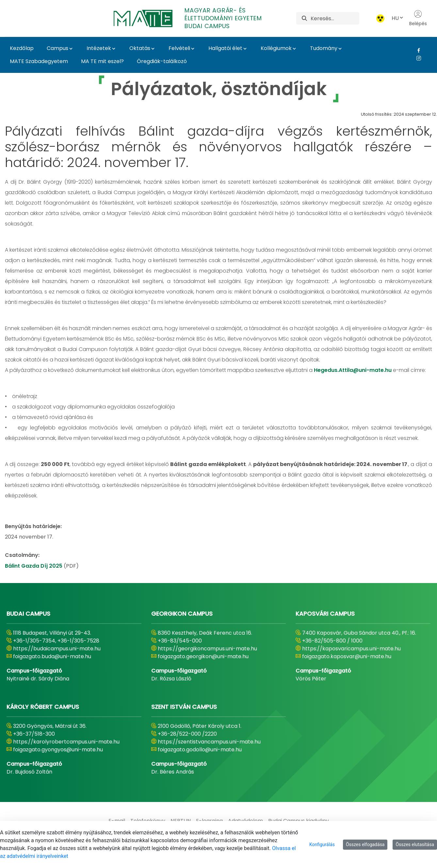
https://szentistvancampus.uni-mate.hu (209, 742)
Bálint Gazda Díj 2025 (34, 566)
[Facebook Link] (416, 50)
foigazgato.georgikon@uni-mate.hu (203, 656)
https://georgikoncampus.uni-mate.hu (207, 649)
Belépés (418, 18)
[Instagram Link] (416, 58)
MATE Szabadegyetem (39, 61)
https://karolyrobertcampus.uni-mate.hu (66, 742)
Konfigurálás (322, 844)
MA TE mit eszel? (102, 61)
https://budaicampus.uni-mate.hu (57, 649)
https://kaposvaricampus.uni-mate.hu (351, 649)
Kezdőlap (22, 48)
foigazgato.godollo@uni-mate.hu (200, 750)
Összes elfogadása (365, 844)
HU (398, 18)
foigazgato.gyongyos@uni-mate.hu (58, 750)
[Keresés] (335, 18)
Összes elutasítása (415, 844)
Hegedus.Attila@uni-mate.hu (353, 370)
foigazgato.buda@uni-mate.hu (52, 656)
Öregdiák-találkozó (162, 61)
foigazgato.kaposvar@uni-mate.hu (347, 656)
